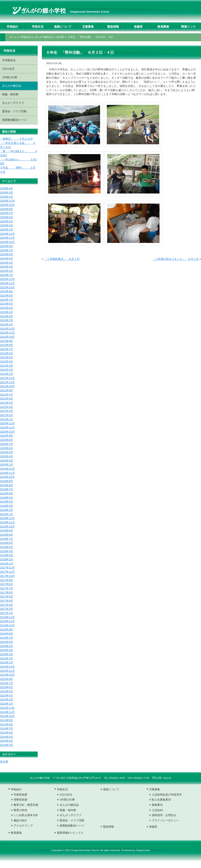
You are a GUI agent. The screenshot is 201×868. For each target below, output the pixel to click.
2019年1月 (6, 514)
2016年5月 (6, 646)
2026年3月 (6, 193)
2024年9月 (6, 246)
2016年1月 (6, 662)
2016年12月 (7, 617)
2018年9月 (6, 531)
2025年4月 (6, 225)
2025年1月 (6, 230)
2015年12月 (7, 667)
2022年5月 (6, 357)
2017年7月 (6, 588)
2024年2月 (6, 271)
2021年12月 (7, 378)
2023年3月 (6, 316)
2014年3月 (6, 745)
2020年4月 (6, 456)
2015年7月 (6, 683)
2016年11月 (7, 621)
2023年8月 (6, 296)
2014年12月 (7, 708)
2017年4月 (6, 601)
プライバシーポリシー (165, 820)
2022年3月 (6, 366)
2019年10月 (7, 477)
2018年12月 (7, 518)
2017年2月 (6, 609)
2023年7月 (6, 300)
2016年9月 (6, 630)
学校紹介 (13, 27)
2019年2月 (6, 510)
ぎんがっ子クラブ (13, 103)
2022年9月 (6, 341)
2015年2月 (6, 700)
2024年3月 (6, 267)
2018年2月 (6, 559)
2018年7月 (6, 539)
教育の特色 (20, 810)
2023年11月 (7, 283)
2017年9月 (6, 580)
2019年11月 (7, 473)
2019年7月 (6, 489)
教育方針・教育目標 (26, 805)
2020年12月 (7, 423)
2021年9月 (6, 390)
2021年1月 (6, 419)
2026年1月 (6, 197)
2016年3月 (6, 654)
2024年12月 (7, 234)
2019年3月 (6, 506)
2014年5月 (6, 737)
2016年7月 (6, 638)
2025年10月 (7, 205)
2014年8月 (6, 724)
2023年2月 (6, 320)
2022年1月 (6, 374)
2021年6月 (6, 399)
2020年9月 (6, 436)
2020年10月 (7, 432)
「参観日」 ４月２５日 (16, 139)
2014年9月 (6, 720)
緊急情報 (113, 27)
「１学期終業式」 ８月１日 (62, 259)
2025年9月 (6, 209)
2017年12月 (7, 568)
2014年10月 (7, 716)
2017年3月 (6, 605)
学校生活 (38, 27)
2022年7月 (6, 349)
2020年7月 (6, 444)
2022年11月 (7, 333)
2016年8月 (6, 634)
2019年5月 (6, 498)
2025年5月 (6, 221)
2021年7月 (6, 395)
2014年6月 (6, 733)
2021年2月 (6, 415)
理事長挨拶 (20, 800)
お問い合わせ (162, 778)
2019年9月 (6, 481)
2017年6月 (6, 593)
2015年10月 (7, 675)
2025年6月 (6, 217)
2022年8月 (6, 345)
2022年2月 (6, 370)
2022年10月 (7, 337)
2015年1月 (6, 704)
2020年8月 (6, 440)
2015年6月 (6, 687)
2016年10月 (7, 625)
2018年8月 (6, 535)
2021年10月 (7, 386)
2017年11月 (7, 572)
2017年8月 (6, 584)
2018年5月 (6, 547)
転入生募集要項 (161, 800)
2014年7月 (6, 728)
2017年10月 (7, 576)
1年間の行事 (10, 77)
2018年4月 (6, 551)
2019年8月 (6, 485)
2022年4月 (6, 362)
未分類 (60, 37)
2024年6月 (6, 254)
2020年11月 (7, 428)
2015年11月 (7, 671)
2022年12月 (7, 329)
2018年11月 (7, 522)
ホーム (13, 37)
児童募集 (88, 27)
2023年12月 (7, 279)
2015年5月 (6, 691)
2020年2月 (6, 461)
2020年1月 (6, 465)
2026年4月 (6, 188)
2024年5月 (6, 259)
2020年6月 (6, 448)
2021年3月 (6, 411)
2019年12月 (7, 469)
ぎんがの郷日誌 (44, 37)
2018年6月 (6, 543)
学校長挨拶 (20, 795)
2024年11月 (7, 238)
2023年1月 (6, 324)
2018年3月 (6, 555)
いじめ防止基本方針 (26, 815)
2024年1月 (6, 275)
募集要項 (157, 805)
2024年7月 (6, 250)
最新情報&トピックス (70, 833)
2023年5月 (6, 308)
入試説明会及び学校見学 (167, 795)
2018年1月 (6, 564)
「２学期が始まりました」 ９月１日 (176, 259)
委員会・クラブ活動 (14, 111)
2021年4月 (6, 407)
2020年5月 (6, 452)
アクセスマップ (23, 826)
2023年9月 (6, 291)
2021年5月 (6, 403)
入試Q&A (157, 810)
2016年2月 (6, 658)
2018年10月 (7, 527)
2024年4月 (6, 263)
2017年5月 (6, 597)
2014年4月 (6, 741)
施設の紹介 (20, 820)
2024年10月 (7, 242)
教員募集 (163, 27)
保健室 (138, 27)
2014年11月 (7, 712)
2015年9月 (6, 679)
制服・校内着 (10, 94)
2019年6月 (6, 493)
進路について (63, 27)
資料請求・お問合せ (164, 815)
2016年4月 (6, 650)
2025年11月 (7, 201)
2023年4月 (6, 312)
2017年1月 (6, 613)
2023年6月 (6, 304)
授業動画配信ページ (14, 120)
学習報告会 (9, 60)
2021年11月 (7, 382)
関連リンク (188, 27)
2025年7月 (6, 213)
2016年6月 (6, 642)
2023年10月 (7, 287)
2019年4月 (6, 502)
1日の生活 (8, 69)
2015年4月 (6, 696)
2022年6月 (6, 353)
